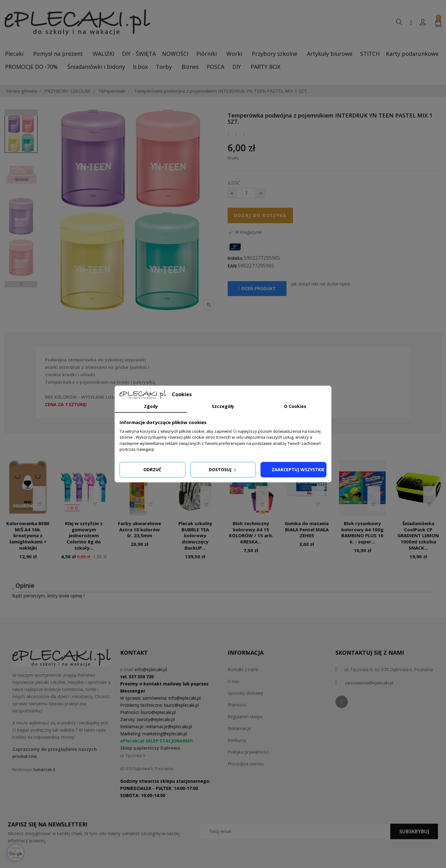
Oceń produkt (257, 288)
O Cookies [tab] (295, 406)
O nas (234, 681)
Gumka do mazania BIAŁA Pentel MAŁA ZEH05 (307, 529)
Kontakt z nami (243, 669)
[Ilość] (246, 193)
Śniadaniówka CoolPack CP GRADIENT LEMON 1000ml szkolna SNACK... (418, 536)
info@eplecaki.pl (151, 669)
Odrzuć (152, 469)
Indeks (235, 258)
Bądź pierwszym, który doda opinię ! (48, 596)
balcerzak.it (44, 769)
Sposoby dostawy (245, 693)
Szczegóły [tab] (223, 406)
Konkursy (237, 740)
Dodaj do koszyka (260, 215)
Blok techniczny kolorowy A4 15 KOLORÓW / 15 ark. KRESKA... (251, 532)
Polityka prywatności (248, 752)
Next (21, 284)
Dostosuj (223, 469)
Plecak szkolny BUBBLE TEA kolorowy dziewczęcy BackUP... (195, 536)
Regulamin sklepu (245, 717)
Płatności (237, 705)
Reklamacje (239, 728)
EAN (232, 266)
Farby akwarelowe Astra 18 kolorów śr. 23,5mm (140, 529)
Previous (21, 113)
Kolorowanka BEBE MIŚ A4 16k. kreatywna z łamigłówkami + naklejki (28, 536)
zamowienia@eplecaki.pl (369, 683)
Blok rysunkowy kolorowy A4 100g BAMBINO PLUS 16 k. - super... (362, 532)
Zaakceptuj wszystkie (298, 469)
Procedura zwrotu (246, 764)
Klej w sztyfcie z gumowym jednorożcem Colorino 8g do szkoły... (84, 536)
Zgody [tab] (151, 406)
